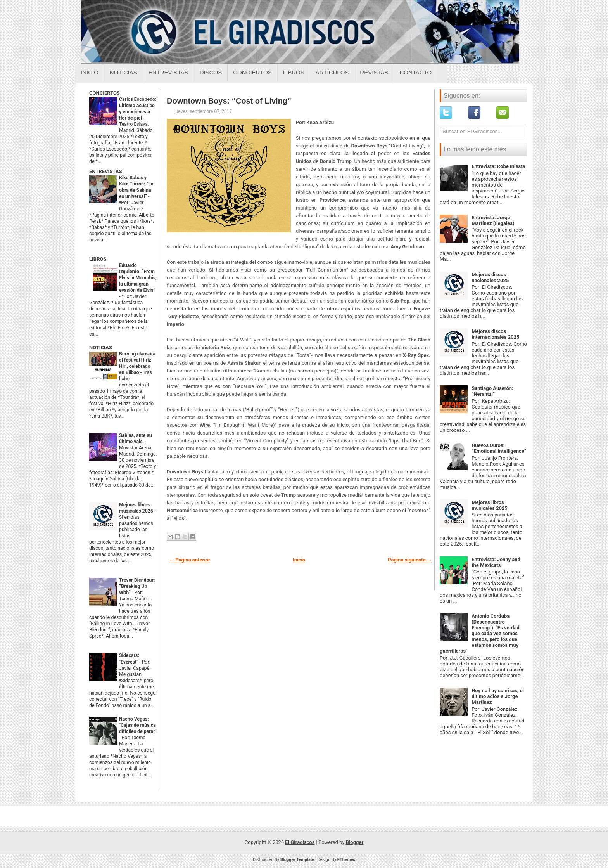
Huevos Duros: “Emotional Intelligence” (499, 448)
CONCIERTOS (104, 93)
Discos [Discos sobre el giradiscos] (211, 72)
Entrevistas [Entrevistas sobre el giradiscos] (168, 72)
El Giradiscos (300, 842)
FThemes (346, 860)
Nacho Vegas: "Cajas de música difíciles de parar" (138, 725)
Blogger (355, 842)
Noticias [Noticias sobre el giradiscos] (123, 72)
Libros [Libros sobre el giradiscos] (294, 72)
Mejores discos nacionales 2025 (490, 277)
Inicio (90, 72)
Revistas (374, 72)
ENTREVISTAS (105, 171)
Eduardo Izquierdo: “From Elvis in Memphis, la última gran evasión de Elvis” (138, 278)
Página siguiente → (410, 560)
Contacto (415, 72)
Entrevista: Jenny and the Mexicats (496, 562)
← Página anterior (190, 560)
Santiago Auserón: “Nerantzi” (492, 391)
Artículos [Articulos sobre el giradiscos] (332, 72)
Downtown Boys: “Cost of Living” (229, 101)
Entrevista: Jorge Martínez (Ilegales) (493, 220)
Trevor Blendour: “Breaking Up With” (137, 586)
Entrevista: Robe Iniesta (498, 166)
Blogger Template (297, 860)
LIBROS (98, 259)
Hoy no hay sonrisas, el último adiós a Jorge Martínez (498, 696)
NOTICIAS (101, 347)
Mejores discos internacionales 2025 (495, 334)
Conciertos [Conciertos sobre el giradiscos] (252, 72)
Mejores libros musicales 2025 (490, 505)
